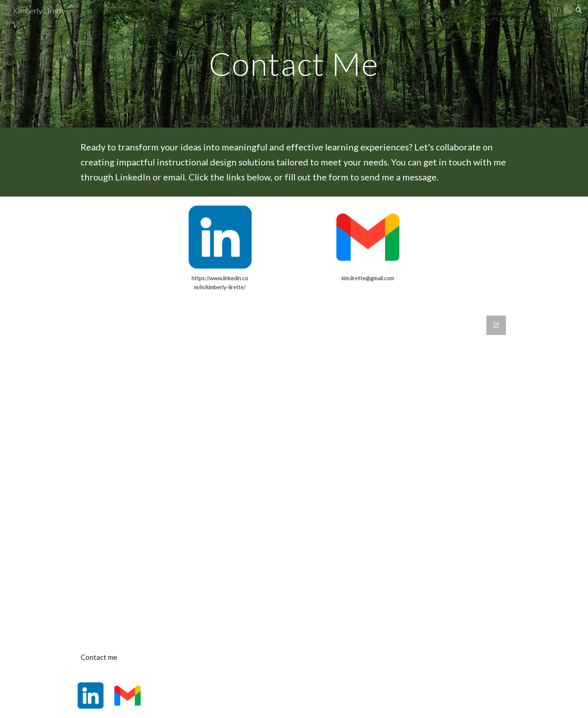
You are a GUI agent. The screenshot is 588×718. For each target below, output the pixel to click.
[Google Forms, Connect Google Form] (294, 474)
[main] (294, 64)
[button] (579, 11)
